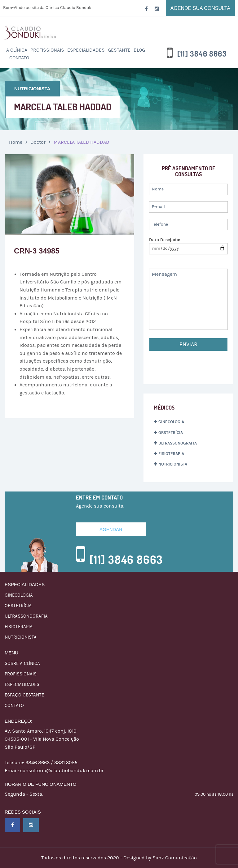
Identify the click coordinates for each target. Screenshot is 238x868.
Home (16, 142)
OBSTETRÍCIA (171, 433)
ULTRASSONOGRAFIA (178, 443)
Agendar (111, 529)
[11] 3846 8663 (202, 54)
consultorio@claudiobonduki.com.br (62, 771)
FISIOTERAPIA (171, 454)
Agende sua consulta (200, 8)
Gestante (119, 50)
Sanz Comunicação (175, 858)
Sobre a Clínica (22, 664)
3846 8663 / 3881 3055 (51, 763)
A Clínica (17, 50)
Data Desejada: (165, 240)
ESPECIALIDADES (86, 50)
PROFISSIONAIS (47, 50)
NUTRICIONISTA (173, 464)
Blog (139, 50)
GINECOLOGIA (171, 422)
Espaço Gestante (24, 695)
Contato (19, 58)
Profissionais (21, 674)
